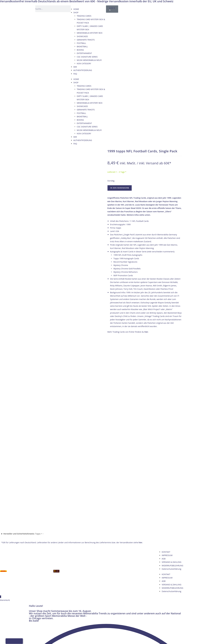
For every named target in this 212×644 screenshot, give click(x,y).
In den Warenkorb (120, 188)
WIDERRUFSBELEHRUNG (172, 375)
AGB (164, 368)
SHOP (76, 12)
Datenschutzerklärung (171, 379)
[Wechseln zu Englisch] (150, 8)
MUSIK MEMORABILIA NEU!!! (89, 60)
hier (146, 332)
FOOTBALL (81, 43)
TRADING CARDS (84, 16)
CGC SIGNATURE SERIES (87, 57)
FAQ (75, 74)
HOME (76, 9)
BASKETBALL (82, 46)
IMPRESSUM (167, 365)
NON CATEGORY (84, 63)
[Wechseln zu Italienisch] (160, 8)
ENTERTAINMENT (84, 53)
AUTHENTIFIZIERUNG (83, 70)
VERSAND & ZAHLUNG (172, 372)
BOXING (80, 50)
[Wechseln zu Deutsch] (145, 8)
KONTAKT (166, 362)
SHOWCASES (82, 36)
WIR (75, 67)
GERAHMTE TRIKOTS (86, 40)
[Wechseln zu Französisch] (155, 8)
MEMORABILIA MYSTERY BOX (90, 33)
